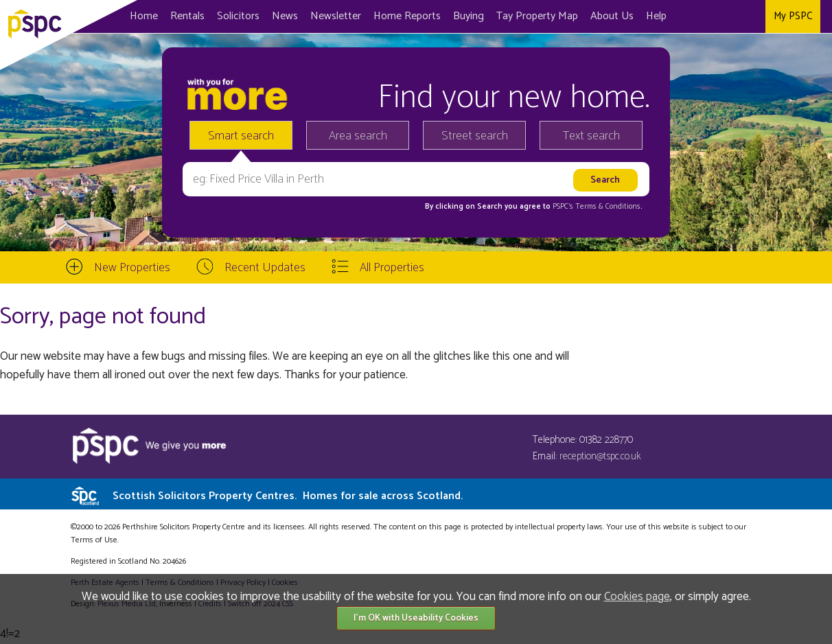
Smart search (241, 136)
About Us (612, 16)
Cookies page (637, 597)
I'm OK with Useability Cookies (416, 618)
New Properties (132, 268)
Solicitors (238, 16)
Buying (469, 16)
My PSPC (793, 16)
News (285, 16)
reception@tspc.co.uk (600, 456)
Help (656, 16)
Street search (475, 136)
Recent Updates (265, 268)
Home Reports (407, 16)
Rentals (187, 16)
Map (537, 16)
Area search (358, 136)
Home (144, 16)
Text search (591, 136)
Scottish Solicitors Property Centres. (288, 496)
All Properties (392, 268)
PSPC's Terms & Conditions (597, 207)
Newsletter (336, 16)
